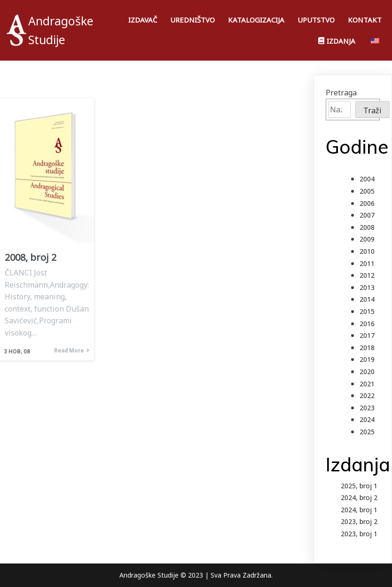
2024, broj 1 (359, 510)
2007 (367, 215)
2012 (367, 275)
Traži (372, 110)
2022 (367, 395)
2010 (367, 251)
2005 (367, 191)
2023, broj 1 (359, 534)
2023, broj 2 (359, 521)
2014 (367, 299)
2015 (367, 311)
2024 (367, 419)
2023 (367, 408)
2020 (367, 372)
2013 (367, 287)
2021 (367, 384)
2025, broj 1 (359, 486)
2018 (367, 348)
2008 (367, 227)
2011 (367, 263)
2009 (367, 239)
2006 (367, 203)
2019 (367, 359)
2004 (367, 179)
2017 (367, 335)
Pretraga (341, 93)
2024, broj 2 (359, 497)
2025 (367, 432)
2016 (367, 324)
